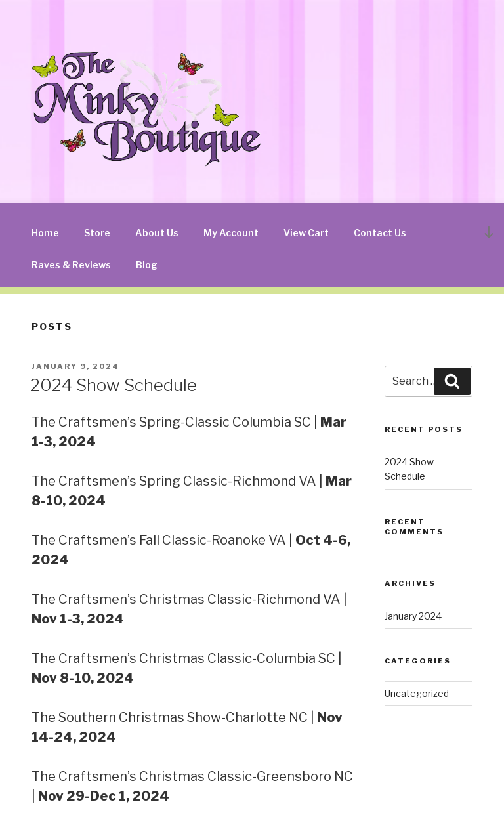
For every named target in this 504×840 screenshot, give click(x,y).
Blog (147, 265)
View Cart (306, 233)
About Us (157, 233)
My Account (231, 233)
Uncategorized (417, 693)
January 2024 (413, 616)
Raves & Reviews (71, 265)
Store (97, 233)
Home (45, 233)
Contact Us (380, 233)
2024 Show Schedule (114, 385)
